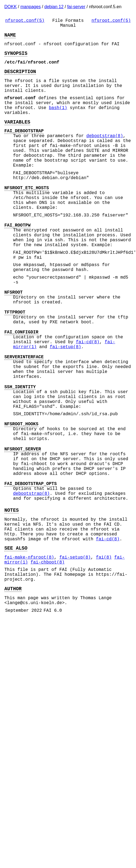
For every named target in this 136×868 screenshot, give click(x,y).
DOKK (10, 7)
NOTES (12, 595)
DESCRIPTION (20, 79)
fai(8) (104, 650)
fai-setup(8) (65, 403)
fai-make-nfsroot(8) (29, 650)
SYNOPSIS (16, 58)
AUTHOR (13, 686)
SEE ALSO (16, 639)
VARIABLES (17, 138)
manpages (31, 7)
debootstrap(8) (105, 154)
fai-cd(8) (87, 397)
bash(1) (58, 122)
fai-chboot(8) (48, 656)
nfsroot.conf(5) (25, 21)
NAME (10, 38)
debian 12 (54, 7)
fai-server (76, 7)
